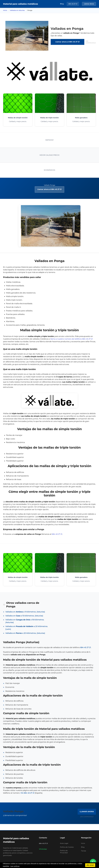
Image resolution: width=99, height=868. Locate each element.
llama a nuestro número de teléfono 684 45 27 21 (72, 339)
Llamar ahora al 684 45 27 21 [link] (67, 42)
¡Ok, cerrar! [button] (90, 865)
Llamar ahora (89, 4)
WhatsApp (43, 849)
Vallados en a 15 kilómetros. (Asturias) (24, 616)
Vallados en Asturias (17, 10)
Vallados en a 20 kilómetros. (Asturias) (25, 633)
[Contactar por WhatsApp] (93, 862)
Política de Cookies (67, 847)
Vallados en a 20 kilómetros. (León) (27, 628)
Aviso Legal (64, 843)
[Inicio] (20, 4)
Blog (62, 4)
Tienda (83, 851)
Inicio (5, 10)
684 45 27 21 (73, 4)
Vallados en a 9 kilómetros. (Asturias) (25, 612)
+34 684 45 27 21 (27, 793)
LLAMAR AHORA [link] (87, 812)
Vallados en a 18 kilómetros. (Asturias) (25, 621)
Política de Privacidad (64, 852)
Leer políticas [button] (15, 866)
